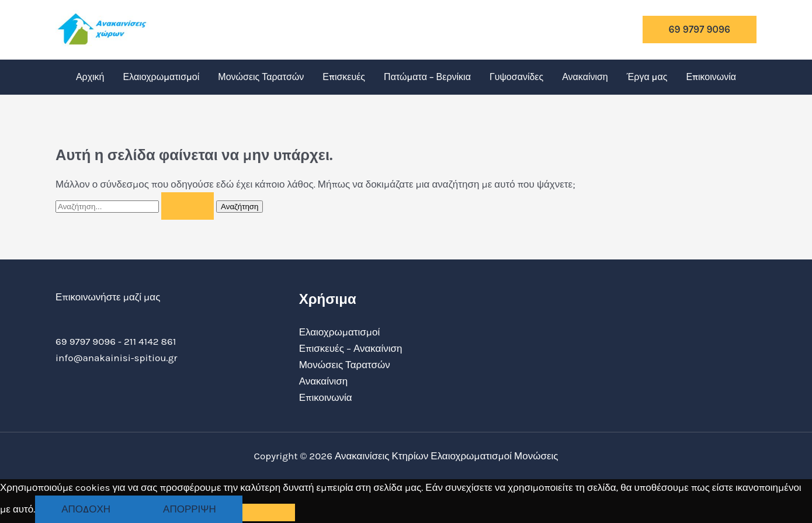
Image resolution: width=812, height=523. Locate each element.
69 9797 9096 (86, 341)
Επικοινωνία (711, 77)
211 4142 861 (150, 341)
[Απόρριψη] (269, 512)
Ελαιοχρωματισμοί (162, 77)
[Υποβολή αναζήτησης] (188, 206)
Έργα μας (647, 77)
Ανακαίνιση (585, 77)
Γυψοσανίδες (516, 77)
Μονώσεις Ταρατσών (261, 77)
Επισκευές (344, 77)
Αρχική (90, 77)
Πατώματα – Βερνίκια (427, 77)
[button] (700, 30)
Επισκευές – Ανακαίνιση (351, 348)
